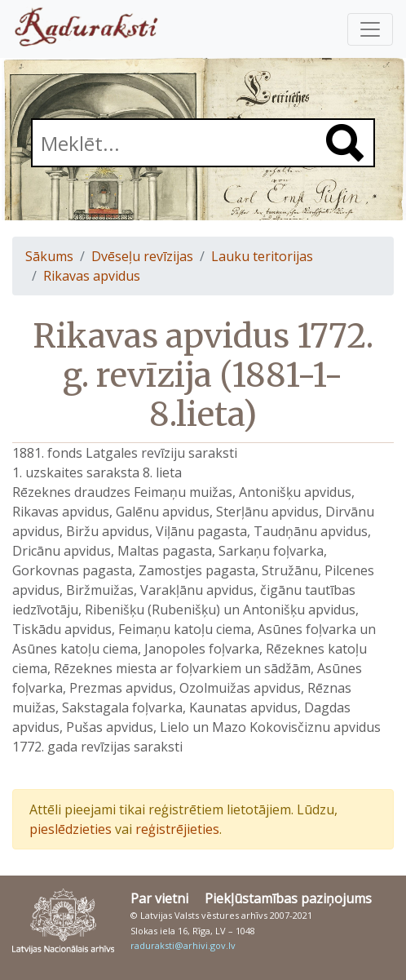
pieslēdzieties (71, 829)
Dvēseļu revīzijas (142, 256)
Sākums (49, 256)
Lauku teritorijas (262, 256)
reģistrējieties (177, 829)
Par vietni (159, 898)
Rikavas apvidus (92, 276)
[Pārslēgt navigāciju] (370, 29)
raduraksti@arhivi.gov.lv (183, 945)
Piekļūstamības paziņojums (288, 898)
